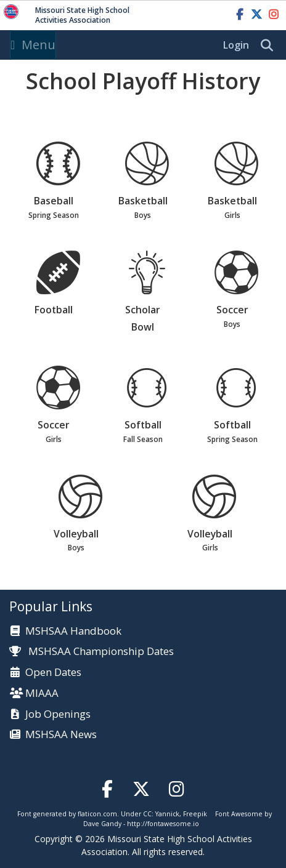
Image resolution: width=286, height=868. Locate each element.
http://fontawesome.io (163, 824)
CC (147, 814)
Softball (147, 406)
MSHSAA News (61, 735)
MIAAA (42, 693)
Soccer (236, 291)
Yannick (167, 814)
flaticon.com (97, 814)
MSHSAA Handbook (73, 631)
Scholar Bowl (147, 292)
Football (58, 284)
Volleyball (80, 515)
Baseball (58, 182)
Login (236, 45)
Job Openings (58, 714)
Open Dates (53, 673)
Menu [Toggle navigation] (33, 45)
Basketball (147, 182)
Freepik (195, 814)
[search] (270, 46)
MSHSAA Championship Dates (92, 651)
